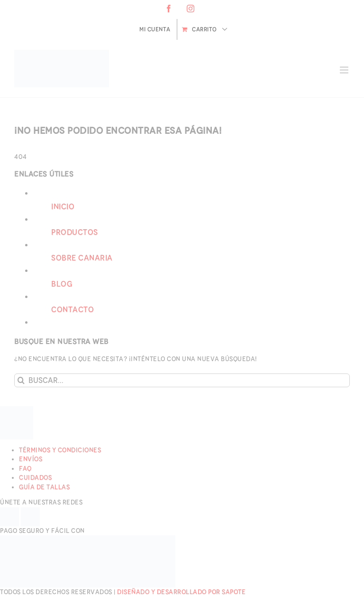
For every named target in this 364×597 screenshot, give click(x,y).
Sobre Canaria (82, 258)
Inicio (63, 207)
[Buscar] (21, 380)
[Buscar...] (182, 380)
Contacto (73, 310)
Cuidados (35, 478)
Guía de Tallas (44, 487)
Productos (75, 232)
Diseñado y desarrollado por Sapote (181, 592)
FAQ (25, 469)
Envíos (31, 459)
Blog (62, 284)
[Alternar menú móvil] (345, 70)
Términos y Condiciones (60, 450)
